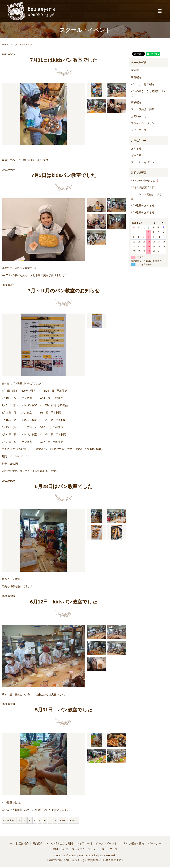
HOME (5, 45)
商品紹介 (136, 102)
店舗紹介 (136, 77)
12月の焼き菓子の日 (143, 187)
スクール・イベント (143, 162)
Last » (74, 820)
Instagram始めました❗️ (145, 180)
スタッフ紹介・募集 (143, 109)
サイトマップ (139, 130)
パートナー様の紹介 (143, 84)
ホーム (11, 843)
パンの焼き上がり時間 (60, 843)
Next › (63, 820)
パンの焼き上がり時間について (148, 93)
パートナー (154, 843)
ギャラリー (137, 155)
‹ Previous (9, 820)
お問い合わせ (139, 116)
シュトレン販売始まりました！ (147, 196)
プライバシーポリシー (144, 123)
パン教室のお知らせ (143, 205)
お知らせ (136, 148)
